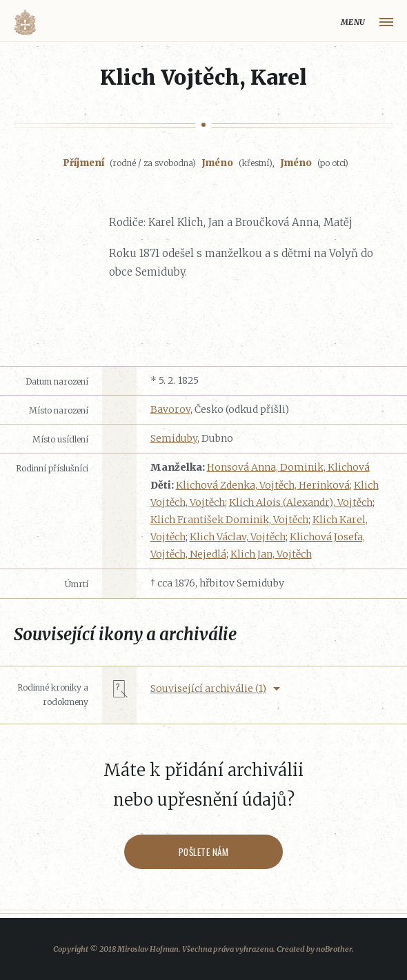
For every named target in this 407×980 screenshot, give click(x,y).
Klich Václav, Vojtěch (238, 537)
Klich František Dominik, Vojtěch (229, 520)
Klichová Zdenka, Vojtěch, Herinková (263, 485)
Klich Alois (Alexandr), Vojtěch (301, 502)
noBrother (334, 949)
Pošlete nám (204, 852)
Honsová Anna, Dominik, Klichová (288, 467)
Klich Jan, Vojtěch (271, 554)
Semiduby (174, 438)
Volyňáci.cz (25, 22)
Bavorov (170, 409)
